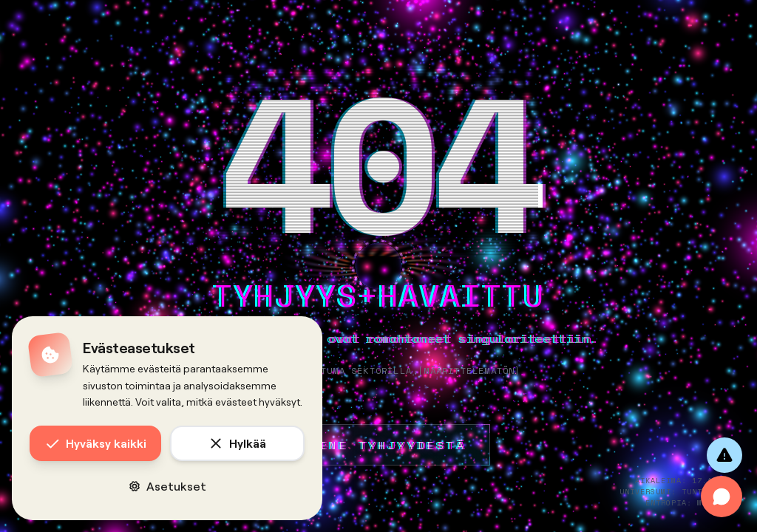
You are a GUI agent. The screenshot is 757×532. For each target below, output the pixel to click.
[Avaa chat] (722, 497)
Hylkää (237, 443)
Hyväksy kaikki (96, 443)
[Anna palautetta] (724, 455)
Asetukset (167, 486)
